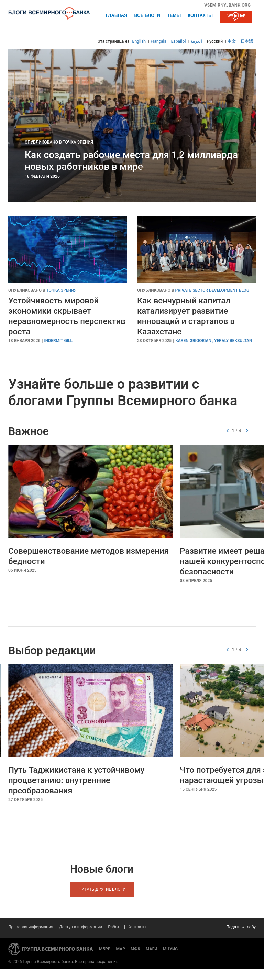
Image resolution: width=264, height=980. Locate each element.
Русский (215, 41)
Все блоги (147, 15)
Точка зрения (78, 142)
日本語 (247, 41)
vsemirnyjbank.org (227, 5)
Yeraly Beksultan (233, 341)
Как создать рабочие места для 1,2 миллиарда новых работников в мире (131, 161)
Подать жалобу (241, 927)
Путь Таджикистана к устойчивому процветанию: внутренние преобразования (76, 780)
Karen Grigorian (193, 341)
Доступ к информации (81, 927)
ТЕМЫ (174, 15)
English (139, 41)
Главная (116, 15)
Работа (115, 927)
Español (179, 41)
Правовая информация (31, 927)
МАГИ (152, 949)
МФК (135, 949)
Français (158, 41)
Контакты (200, 15)
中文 (232, 41)
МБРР (105, 949)
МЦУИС (170, 949)
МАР (121, 949)
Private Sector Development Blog (212, 290)
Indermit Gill (58, 341)
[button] (247, 431)
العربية (196, 41)
